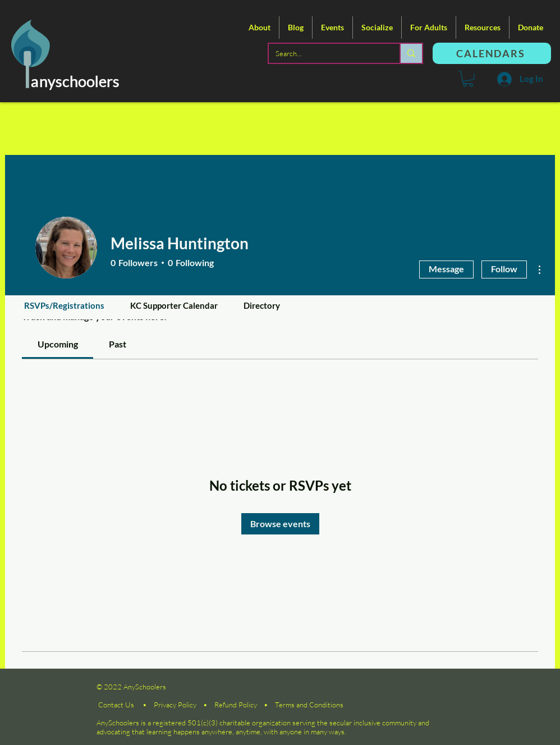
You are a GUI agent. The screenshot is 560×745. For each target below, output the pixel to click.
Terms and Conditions (309, 705)
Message (446, 269)
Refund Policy (236, 705)
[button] (260, 28)
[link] (58, 344)
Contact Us (116, 705)
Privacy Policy (175, 705)
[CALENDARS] (492, 53)
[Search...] (326, 53)
